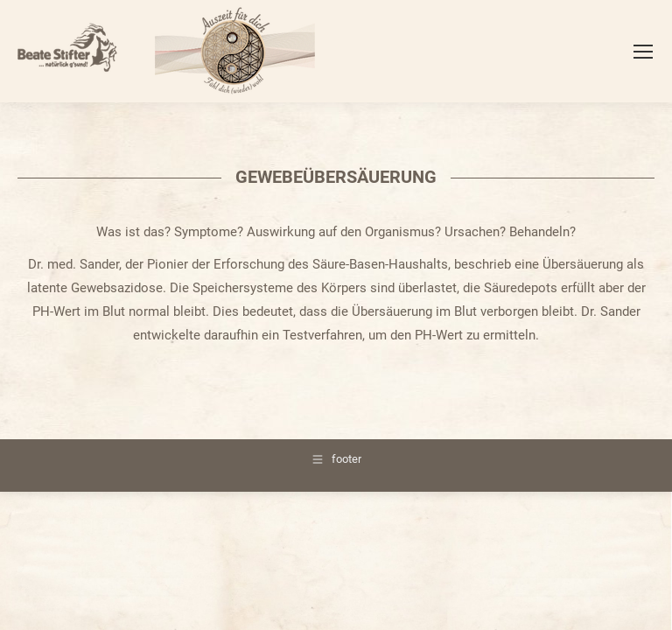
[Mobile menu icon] (643, 52)
